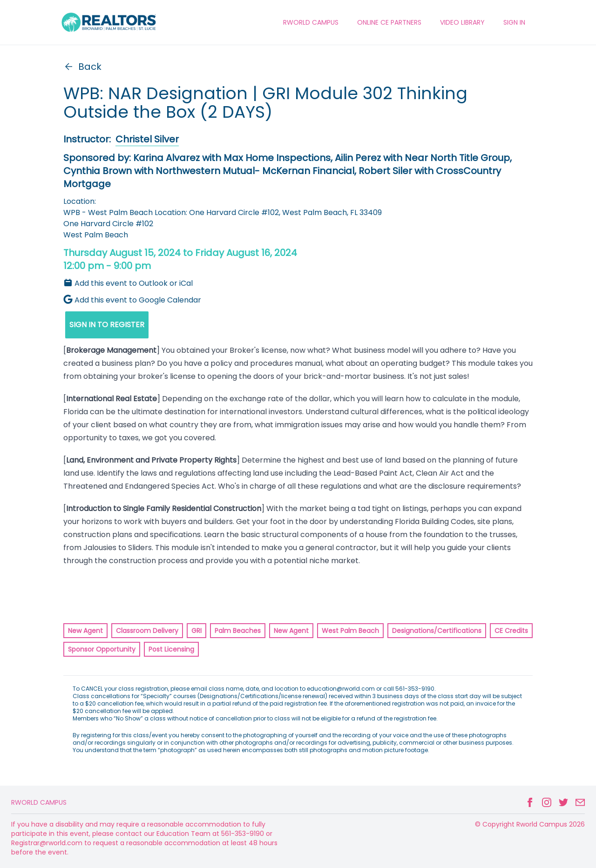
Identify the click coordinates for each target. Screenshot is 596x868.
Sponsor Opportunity (102, 649)
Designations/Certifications (437, 631)
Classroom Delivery (147, 631)
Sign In (514, 22)
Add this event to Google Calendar (132, 300)
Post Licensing (171, 649)
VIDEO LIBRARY (462, 22)
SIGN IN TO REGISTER (107, 325)
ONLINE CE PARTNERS (389, 22)
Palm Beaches (238, 631)
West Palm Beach (350, 631)
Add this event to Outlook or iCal (128, 283)
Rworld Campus (39, 802)
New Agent (85, 631)
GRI (196, 631)
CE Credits (511, 631)
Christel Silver (147, 139)
